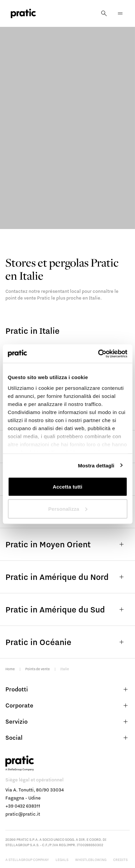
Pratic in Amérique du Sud (67, 609)
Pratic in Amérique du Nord (67, 577)
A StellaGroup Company (27, 860)
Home (10, 669)
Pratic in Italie (32, 331)
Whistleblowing (91, 860)
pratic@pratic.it (23, 814)
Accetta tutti (68, 487)
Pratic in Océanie (67, 642)
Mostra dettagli (96, 465)
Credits (120, 860)
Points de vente (38, 669)
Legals (62, 860)
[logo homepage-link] (23, 14)
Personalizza (68, 509)
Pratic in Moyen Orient (67, 544)
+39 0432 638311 (23, 806)
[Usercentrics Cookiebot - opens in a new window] (98, 354)
